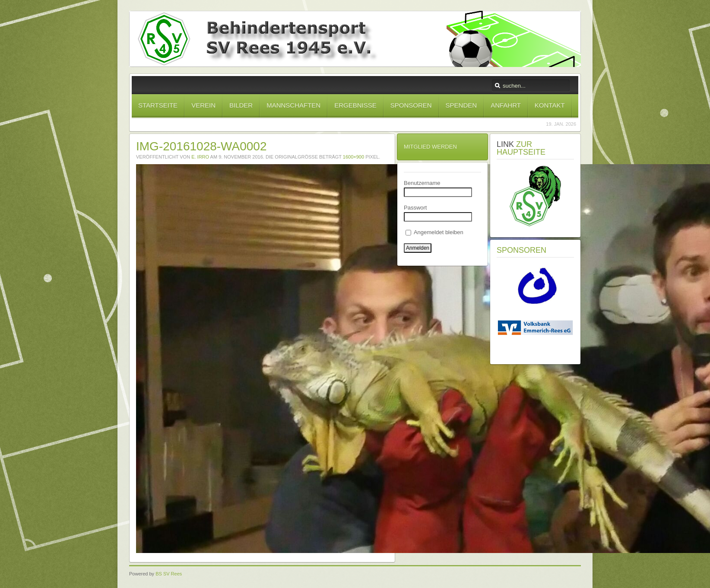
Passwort (415, 208)
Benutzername (422, 183)
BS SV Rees (169, 574)
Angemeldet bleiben (434, 232)
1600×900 (353, 157)
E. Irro (200, 157)
